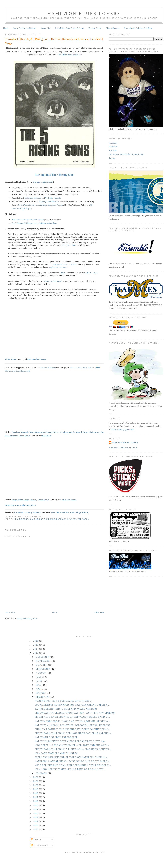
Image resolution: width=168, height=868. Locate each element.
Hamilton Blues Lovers (84, 14)
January (42, 773)
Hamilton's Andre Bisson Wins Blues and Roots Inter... (72, 761)
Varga (14, 500)
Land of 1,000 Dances (49, 201)
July (39, 677)
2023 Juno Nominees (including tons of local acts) (69, 769)
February (43, 697)
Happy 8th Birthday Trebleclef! (56, 737)
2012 (36, 817)
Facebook (113, 143)
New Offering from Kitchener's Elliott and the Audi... (72, 745)
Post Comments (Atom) (27, 619)
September (43, 669)
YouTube (113, 150)
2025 (36, 645)
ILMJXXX (46, 436)
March (41, 693)
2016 (36, 801)
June (39, 681)
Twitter (112, 158)
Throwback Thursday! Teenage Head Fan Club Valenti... (73, 733)
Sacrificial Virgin (24, 208)
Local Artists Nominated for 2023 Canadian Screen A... (72, 705)
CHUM (66, 245)
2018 (36, 793)
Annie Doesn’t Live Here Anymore (32, 205)
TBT (79, 519)
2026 (36, 641)
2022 (36, 777)
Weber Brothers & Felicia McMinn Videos (63, 701)
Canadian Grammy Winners (27, 512)
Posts (36, 840)
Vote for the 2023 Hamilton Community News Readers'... (73, 765)
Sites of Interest (113, 28)
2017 (36, 797)
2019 (36, 789)
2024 (36, 649)
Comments (39, 845)
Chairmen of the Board (71, 432)
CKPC (96, 273)
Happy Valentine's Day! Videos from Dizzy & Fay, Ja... (70, 741)
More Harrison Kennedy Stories (45, 432)
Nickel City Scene (68, 500)
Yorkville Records (53, 198)
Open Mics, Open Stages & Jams (69, 28)
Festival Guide (95, 28)
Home (6, 28)
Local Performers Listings (25, 28)
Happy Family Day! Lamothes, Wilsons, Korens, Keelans (73, 725)
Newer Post (10, 612)
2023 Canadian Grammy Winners (56, 753)
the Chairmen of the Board (81, 367)
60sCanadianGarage (37, 359)
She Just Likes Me (56, 205)
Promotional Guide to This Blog (138, 28)
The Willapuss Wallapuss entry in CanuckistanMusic (34, 223)
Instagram (113, 147)
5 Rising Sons (21, 519)
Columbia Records (33, 198)
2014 (36, 809)
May (39, 685)
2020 (36, 785)
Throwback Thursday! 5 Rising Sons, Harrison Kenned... (73, 749)
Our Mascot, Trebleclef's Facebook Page (126, 154)
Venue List (46, 28)
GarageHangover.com (43, 182)
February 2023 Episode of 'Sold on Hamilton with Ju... (71, 757)
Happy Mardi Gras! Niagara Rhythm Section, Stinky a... (72, 721)
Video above (11, 359)
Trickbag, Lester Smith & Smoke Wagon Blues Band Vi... (73, 717)
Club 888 (72, 264)
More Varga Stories (27, 500)
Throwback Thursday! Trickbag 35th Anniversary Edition (75, 713)
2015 (36, 805)
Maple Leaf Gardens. (57, 267)
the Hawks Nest (60, 264)
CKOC (89, 273)
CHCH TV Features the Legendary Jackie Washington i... (73, 729)
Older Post (99, 612)
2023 (36, 653)
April (40, 689)
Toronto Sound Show (52, 281)
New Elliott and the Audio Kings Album (69, 512)
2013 (36, 813)
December (43, 657)
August (41, 673)
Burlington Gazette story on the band (28, 220)
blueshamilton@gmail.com (71, 55)
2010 (36, 825)
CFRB (73, 245)
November (43, 661)
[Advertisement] (84, 860)
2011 (36, 821)
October (42, 665)
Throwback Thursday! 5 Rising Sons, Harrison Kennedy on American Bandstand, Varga (54, 41)
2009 (36, 829)
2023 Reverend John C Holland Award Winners (66, 709)
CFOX (63, 273)
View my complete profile (123, 448)
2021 (36, 781)
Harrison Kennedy (48, 367)
